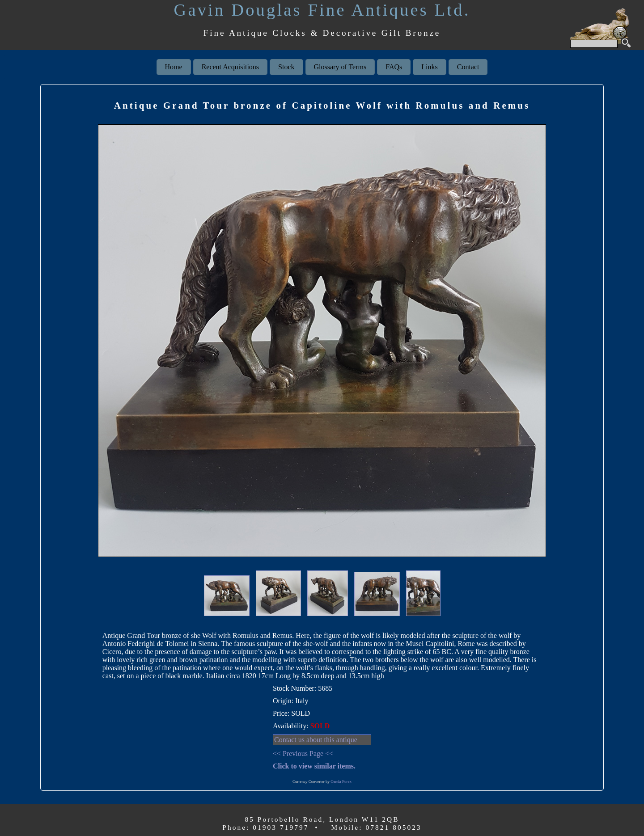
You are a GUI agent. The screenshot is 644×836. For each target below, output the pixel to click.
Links (429, 67)
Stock (286, 67)
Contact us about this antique (316, 740)
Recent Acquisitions (230, 67)
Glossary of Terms (340, 67)
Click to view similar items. (314, 766)
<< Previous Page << (303, 754)
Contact (468, 67)
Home (174, 67)
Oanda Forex (341, 781)
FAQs (394, 67)
